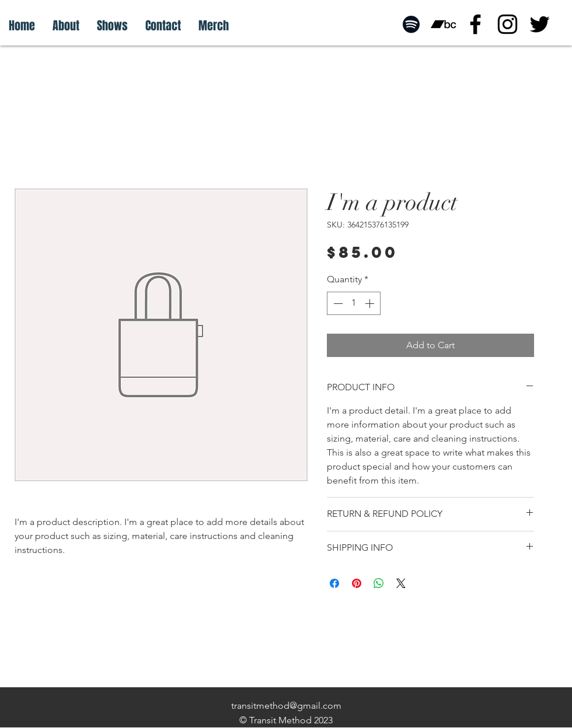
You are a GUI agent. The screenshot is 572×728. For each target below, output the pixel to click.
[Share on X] (401, 583)
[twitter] (540, 24)
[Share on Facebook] (334, 583)
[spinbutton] (354, 303)
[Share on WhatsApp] (379, 583)
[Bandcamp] (443, 24)
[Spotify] (411, 24)
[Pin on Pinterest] (357, 583)
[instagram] (508, 24)
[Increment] (371, 303)
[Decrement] (337, 303)
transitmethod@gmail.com (286, 706)
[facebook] (475, 24)
